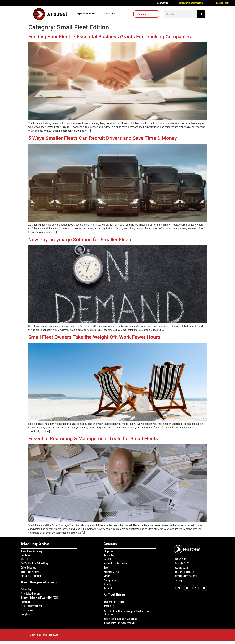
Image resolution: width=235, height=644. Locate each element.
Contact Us (162, 3)
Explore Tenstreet (87, 13)
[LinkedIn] (179, 588)
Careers (107, 576)
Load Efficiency (28, 610)
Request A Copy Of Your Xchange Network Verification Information (128, 613)
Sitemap (179, 580)
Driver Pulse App (29, 567)
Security (107, 584)
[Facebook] (187, 588)
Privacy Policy (110, 580)
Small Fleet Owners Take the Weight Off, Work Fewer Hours (94, 337)
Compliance (26, 614)
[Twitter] (196, 588)
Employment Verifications (191, 3)
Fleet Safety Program (30, 593)
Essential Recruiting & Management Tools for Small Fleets (93, 438)
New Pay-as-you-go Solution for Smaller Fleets (80, 240)
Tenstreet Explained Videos (116, 563)
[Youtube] (204, 588)
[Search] (201, 14)
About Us (108, 559)
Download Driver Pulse (114, 602)
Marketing (26, 559)
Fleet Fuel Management (31, 606)
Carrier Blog (109, 555)
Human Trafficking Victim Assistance (120, 623)
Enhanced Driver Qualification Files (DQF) (39, 598)
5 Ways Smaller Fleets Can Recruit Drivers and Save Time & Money (103, 138)
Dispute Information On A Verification (120, 619)
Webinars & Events (112, 572)
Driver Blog (109, 606)
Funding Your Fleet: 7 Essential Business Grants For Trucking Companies (110, 37)
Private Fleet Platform (31, 576)
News (106, 567)
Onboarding (26, 589)
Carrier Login (223, 3)
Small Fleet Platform (30, 572)
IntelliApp (25, 555)
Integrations (109, 551)
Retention (25, 602)
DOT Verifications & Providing (34, 563)
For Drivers (109, 13)
